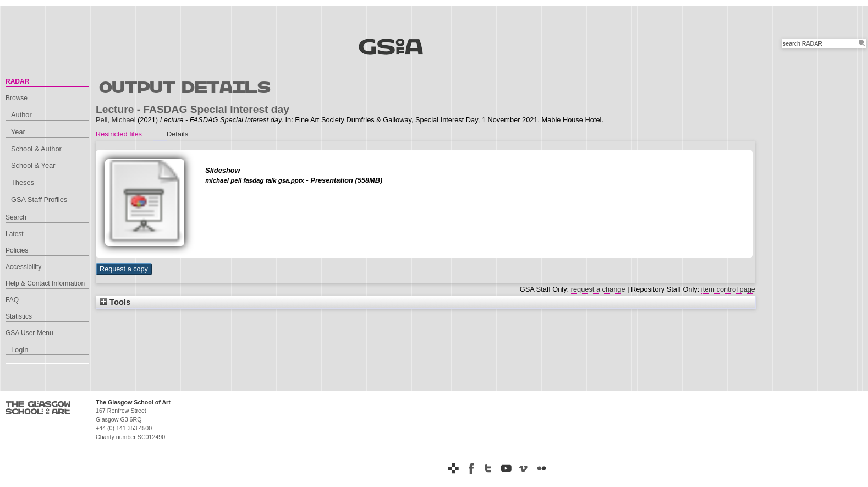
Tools (115, 302)
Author (21, 115)
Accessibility (23, 267)
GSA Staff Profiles (39, 199)
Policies (17, 250)
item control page (728, 289)
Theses (23, 182)
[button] (124, 269)
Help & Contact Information (45, 283)
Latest (15, 234)
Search (16, 217)
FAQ (12, 300)
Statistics (19, 316)
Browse (17, 98)
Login (20, 350)
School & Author (36, 149)
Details (177, 134)
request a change (598, 289)
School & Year (33, 165)
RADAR (17, 81)
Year (18, 132)
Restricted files (119, 134)
